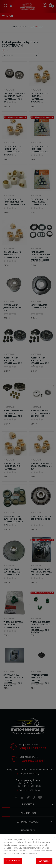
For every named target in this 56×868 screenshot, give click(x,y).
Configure (13, 861)
